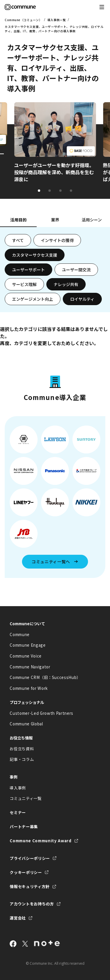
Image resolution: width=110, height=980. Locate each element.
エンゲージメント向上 (33, 299)
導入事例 (18, 788)
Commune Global (26, 724)
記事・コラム (22, 759)
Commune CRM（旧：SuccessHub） (45, 677)
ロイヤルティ (82, 299)
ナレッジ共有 (66, 284)
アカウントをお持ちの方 (32, 904)
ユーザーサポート (28, 270)
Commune (20, 634)
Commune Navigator (30, 667)
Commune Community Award (40, 841)
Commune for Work (29, 688)
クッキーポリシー (26, 872)
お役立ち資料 (22, 749)
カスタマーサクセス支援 (35, 255)
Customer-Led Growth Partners (42, 713)
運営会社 (18, 918)
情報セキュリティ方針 (30, 886)
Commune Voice (26, 656)
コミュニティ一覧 (26, 798)
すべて (18, 240)
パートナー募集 (24, 827)
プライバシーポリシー (30, 858)
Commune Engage (28, 645)
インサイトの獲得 (57, 240)
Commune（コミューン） (23, 20)
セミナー (18, 812)
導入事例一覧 (56, 20)
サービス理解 (24, 284)
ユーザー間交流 (76, 270)
